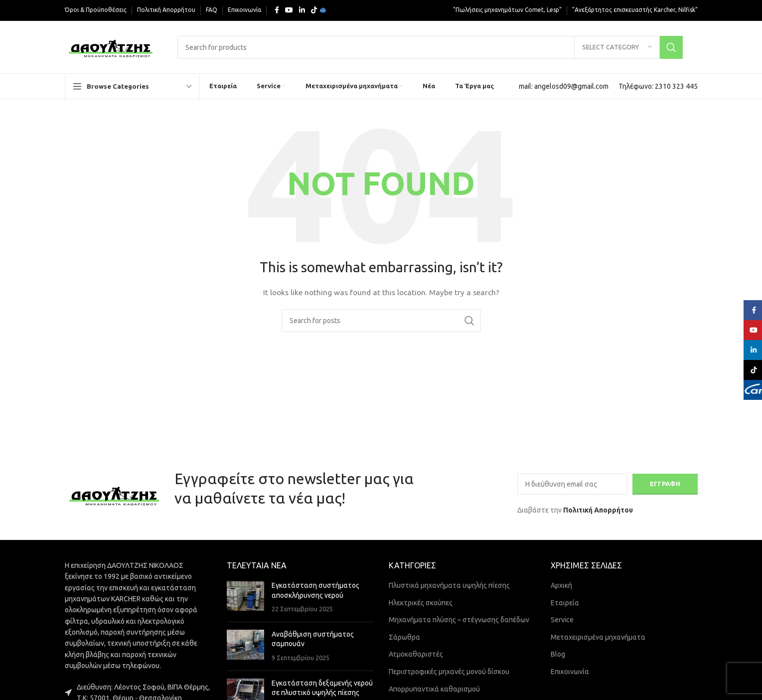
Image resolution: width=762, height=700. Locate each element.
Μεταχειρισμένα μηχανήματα (598, 637)
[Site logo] (111, 46)
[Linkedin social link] (302, 10)
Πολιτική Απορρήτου (598, 510)
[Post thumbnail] (245, 598)
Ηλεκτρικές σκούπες (421, 603)
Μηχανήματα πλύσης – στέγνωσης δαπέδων (459, 620)
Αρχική (561, 585)
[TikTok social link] (314, 10)
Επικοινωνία (570, 672)
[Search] (430, 47)
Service (562, 620)
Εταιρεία (565, 603)
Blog (558, 654)
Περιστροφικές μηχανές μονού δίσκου (449, 672)
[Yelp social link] (323, 10)
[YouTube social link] (289, 10)
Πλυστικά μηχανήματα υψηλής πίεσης (449, 585)
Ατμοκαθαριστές (416, 654)
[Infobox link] (564, 86)
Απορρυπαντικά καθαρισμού (434, 689)
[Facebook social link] (277, 10)
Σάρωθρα (404, 637)
